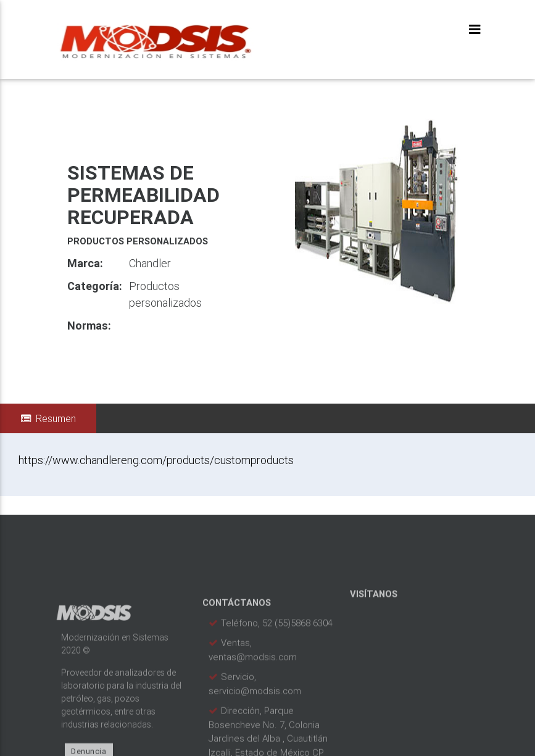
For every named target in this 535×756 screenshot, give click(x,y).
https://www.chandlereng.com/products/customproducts (156, 460)
